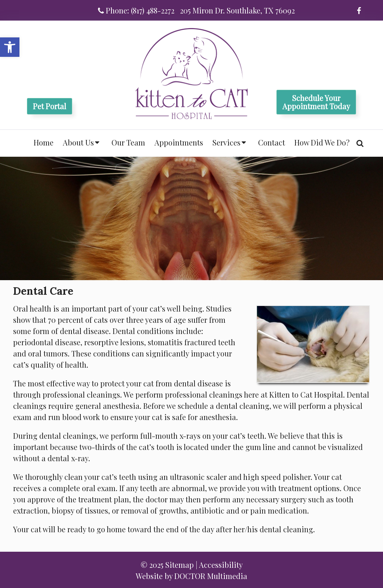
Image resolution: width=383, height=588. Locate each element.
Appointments (179, 142)
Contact (272, 142)
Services (226, 142)
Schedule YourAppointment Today (316, 102)
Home (44, 142)
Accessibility (221, 565)
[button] (10, 47)
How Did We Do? (322, 142)
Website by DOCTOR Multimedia (191, 576)
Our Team (128, 142)
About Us (78, 142)
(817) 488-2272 (153, 10)
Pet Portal (50, 106)
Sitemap (180, 565)
